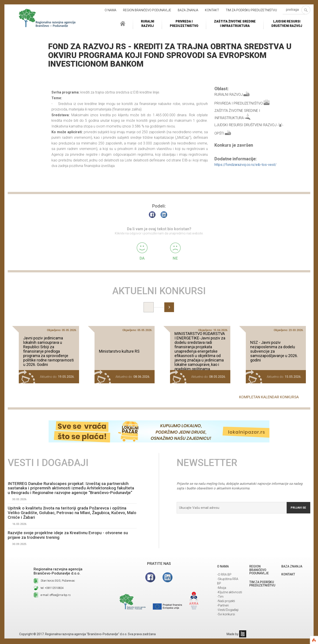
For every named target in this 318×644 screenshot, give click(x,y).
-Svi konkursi (226, 620)
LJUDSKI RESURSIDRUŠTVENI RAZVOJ (287, 24)
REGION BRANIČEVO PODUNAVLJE (147, 10)
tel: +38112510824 (52, 593)
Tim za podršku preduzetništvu (251, 10)
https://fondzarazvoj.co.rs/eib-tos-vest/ (245, 165)
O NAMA (111, 10)
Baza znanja (188, 10)
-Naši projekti (226, 607)
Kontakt (212, 10)
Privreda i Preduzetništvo (184, 24)
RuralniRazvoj (148, 24)
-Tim (220, 602)
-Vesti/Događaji (228, 615)
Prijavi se (298, 506)
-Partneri (223, 611)
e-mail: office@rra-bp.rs (56, 600)
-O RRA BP (224, 580)
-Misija (222, 593)
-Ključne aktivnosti (230, 598)
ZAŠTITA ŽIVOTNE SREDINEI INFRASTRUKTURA (235, 24)
